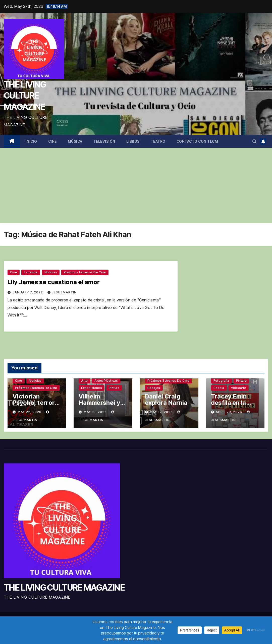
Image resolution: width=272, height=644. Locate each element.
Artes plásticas (106, 381)
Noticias (51, 272)
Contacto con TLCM (197, 141)
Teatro (158, 141)
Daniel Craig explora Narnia (166, 399)
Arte (84, 381)
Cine (52, 141)
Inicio (31, 141)
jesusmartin (62, 292)
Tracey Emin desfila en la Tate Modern (230, 403)
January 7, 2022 (28, 292)
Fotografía (221, 381)
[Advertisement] (136, 186)
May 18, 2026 (96, 412)
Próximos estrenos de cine (85, 272)
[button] (254, 141)
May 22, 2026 (30, 412)
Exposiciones (92, 388)
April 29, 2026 (229, 412)
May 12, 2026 (162, 412)
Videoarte (239, 388)
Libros (133, 141)
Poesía (219, 388)
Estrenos (31, 272)
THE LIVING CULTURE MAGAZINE (25, 95)
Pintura (114, 388)
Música (75, 141)
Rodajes (154, 388)
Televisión (104, 141)
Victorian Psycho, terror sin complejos (34, 403)
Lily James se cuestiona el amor (54, 282)
